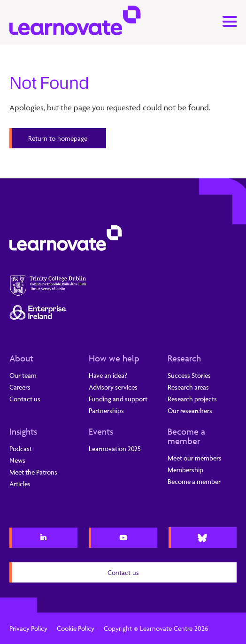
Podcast (21, 448)
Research (184, 358)
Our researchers (190, 410)
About (21, 358)
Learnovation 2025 (115, 448)
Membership (185, 470)
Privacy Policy (28, 628)
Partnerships (106, 410)
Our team (23, 375)
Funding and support (118, 399)
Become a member (186, 436)
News (17, 460)
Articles (20, 484)
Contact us (25, 399)
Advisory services (113, 387)
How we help (114, 358)
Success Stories (189, 375)
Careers (20, 387)
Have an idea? (108, 375)
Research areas (188, 387)
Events (101, 431)
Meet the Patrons (33, 472)
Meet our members (195, 458)
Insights (23, 431)
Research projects (192, 399)
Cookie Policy (76, 628)
